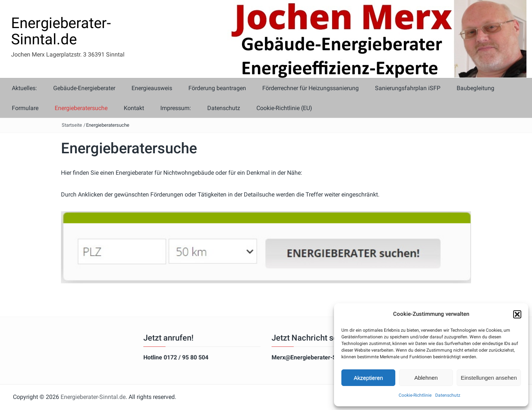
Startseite (72, 125)
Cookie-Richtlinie (415, 395)
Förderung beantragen (217, 88)
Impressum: (176, 108)
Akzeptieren (368, 378)
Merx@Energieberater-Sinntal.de (316, 357)
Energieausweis (152, 88)
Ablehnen (426, 378)
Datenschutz (448, 395)
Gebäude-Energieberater (84, 88)
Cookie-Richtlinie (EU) (284, 108)
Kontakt (134, 108)
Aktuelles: (24, 88)
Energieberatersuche (81, 108)
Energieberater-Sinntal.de (61, 31)
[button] (517, 314)
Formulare (25, 108)
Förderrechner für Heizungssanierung (311, 88)
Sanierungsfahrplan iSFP (408, 88)
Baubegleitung (475, 88)
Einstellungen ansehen (489, 378)
